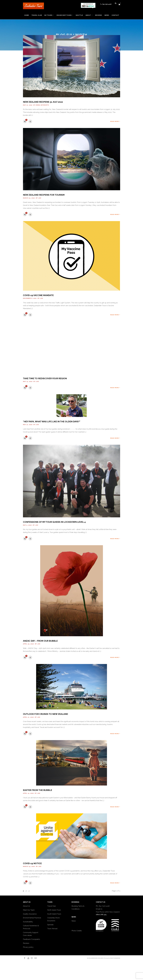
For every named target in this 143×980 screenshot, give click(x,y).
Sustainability (28, 922)
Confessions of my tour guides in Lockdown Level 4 (54, 522)
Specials (50, 925)
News (74, 921)
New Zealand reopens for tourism (44, 195)
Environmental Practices (32, 918)
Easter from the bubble (37, 790)
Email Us (99, 909)
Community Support (31, 933)
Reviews (26, 943)
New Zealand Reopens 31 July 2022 (43, 102)
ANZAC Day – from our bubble (40, 641)
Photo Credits (77, 931)
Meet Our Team (29, 910)
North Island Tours (54, 910)
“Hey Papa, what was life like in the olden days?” (52, 422)
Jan (40, 198)
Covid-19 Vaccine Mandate (38, 295)
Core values (27, 935)
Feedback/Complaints (31, 939)
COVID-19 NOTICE (32, 863)
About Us (26, 906)
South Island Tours (54, 914)
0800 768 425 (101, 915)
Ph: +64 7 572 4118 (103, 906)
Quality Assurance (30, 914)
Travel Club (52, 906)
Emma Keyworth (42, 105)
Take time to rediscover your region (45, 378)
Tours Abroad (52, 929)
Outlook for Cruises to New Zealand (45, 714)
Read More (115, 121)
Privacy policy (28, 947)
